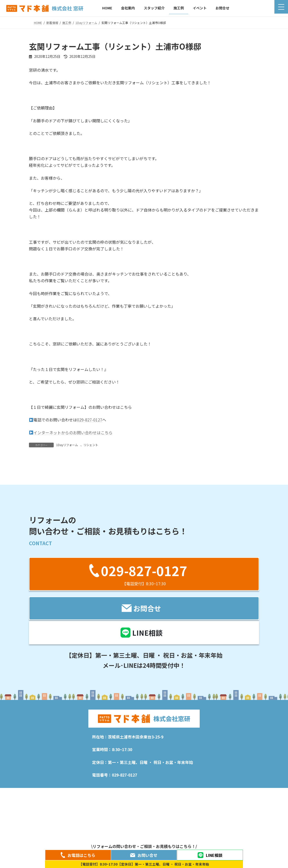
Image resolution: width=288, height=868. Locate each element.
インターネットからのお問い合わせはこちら (71, 433)
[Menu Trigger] (281, 7)
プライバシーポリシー (172, 839)
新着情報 (55, 839)
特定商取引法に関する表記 (214, 839)
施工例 (123, 839)
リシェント (91, 445)
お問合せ (247, 839)
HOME (38, 837)
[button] (144, 619)
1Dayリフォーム (67, 445)
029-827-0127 (90, 420)
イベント (143, 839)
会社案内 (76, 839)
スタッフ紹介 (100, 839)
